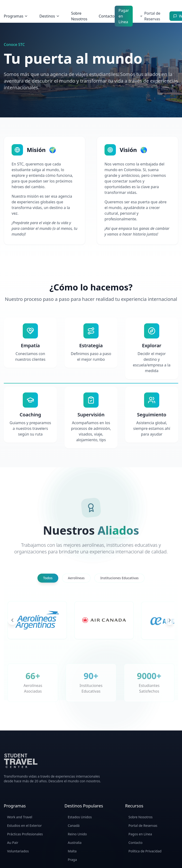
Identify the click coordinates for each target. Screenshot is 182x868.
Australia (75, 843)
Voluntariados (18, 851)
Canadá (74, 826)
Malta (72, 851)
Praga (72, 860)
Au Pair (13, 843)
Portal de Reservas (143, 826)
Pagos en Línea (140, 834)
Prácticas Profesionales (25, 834)
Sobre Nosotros (79, 16)
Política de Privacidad (145, 851)
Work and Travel (20, 817)
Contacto (107, 16)
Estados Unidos (80, 817)
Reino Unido (77, 834)
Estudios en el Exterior (24, 826)
